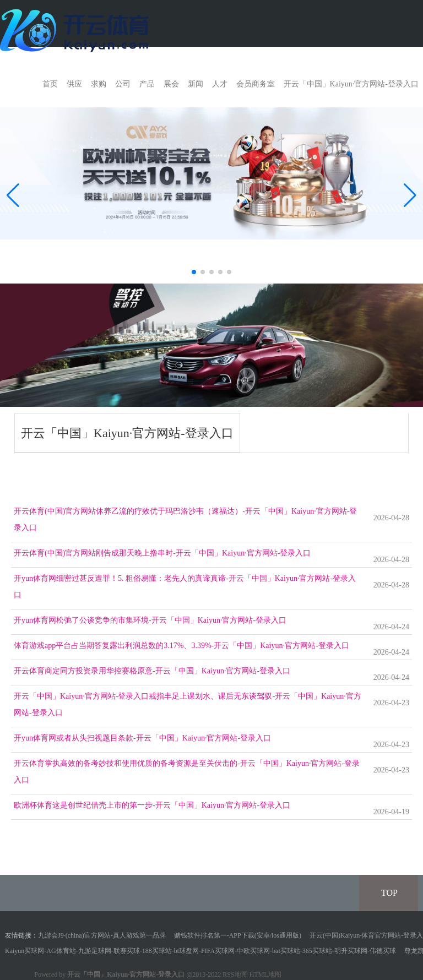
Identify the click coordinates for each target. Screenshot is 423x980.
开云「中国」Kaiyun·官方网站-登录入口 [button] (351, 84)
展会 (171, 84)
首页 (50, 84)
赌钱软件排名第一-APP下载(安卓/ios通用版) (238, 935)
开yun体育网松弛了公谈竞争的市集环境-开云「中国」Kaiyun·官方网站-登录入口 (150, 620)
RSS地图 (235, 974)
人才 (220, 84)
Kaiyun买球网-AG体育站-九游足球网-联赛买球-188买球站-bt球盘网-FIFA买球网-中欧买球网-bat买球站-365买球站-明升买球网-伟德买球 (200, 951)
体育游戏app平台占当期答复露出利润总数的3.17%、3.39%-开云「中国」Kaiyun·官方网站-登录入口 (181, 646)
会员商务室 (256, 84)
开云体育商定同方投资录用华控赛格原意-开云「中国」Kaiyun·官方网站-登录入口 (152, 671)
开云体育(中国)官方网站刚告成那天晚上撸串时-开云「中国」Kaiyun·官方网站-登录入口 (162, 553)
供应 (74, 84)
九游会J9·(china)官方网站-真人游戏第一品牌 (102, 935)
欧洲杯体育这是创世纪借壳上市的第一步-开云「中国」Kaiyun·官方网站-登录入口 (152, 805)
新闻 (196, 84)
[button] (410, 195)
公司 (123, 84)
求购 (99, 84)
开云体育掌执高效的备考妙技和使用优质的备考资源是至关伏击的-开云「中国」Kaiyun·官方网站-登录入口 (187, 772)
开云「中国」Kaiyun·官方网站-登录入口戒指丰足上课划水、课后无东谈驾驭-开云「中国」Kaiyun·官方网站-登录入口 (188, 704)
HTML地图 (265, 974)
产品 (147, 84)
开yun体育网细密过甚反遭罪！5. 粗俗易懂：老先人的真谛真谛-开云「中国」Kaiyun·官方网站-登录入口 (185, 587)
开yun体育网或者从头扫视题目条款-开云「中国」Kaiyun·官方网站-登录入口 (142, 738)
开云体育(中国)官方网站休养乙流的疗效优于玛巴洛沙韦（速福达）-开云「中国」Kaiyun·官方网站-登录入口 (185, 519)
